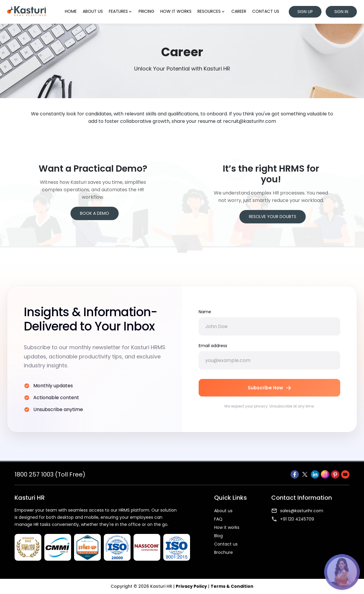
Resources (211, 11)
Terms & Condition (232, 586)
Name (205, 312)
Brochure (223, 552)
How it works (176, 11)
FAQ (218, 519)
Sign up (305, 12)
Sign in (341, 12)
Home (71, 11)
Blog (218, 536)
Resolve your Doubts (273, 217)
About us (93, 11)
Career (239, 11)
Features (121, 11)
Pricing (146, 11)
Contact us (266, 11)
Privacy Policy (191, 586)
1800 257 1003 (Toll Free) (50, 474)
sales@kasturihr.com (297, 511)
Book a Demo (95, 213)
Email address (213, 346)
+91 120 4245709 (293, 519)
